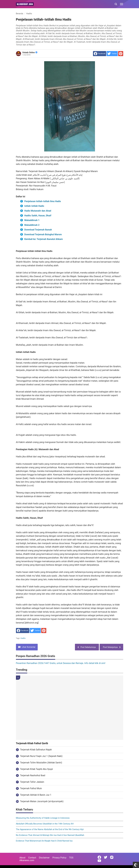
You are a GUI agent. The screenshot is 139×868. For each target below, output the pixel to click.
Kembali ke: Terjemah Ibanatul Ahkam (44, 239)
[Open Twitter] (106, 857)
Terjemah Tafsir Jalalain (32, 782)
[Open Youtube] (99, 861)
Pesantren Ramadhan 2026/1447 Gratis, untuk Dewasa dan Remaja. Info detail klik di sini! (61, 663)
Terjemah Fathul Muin (31, 788)
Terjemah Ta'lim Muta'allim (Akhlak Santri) (41, 763)
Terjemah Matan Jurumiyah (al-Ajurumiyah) (42, 801)
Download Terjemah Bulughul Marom (43, 234)
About (23, 858)
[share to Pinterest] (121, 54)
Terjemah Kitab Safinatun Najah (36, 750)
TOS (71, 858)
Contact (32, 858)
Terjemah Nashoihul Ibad (33, 775)
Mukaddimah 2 (32, 225)
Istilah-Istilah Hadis (34, 206)
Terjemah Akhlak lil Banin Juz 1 (36, 795)
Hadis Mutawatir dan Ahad (38, 211)
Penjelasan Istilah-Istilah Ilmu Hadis (43, 201)
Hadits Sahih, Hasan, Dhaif (38, 216)
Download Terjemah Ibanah (38, 230)
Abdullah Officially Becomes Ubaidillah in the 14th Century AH (45, 824)
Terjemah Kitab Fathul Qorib (32, 743)
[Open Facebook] (99, 857)
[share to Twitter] (112, 54)
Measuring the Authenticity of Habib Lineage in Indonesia (43, 818)
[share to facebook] (100, 54)
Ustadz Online (30, 52)
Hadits (23, 638)
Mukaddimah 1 (32, 220)
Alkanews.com (27, 860)
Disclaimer (44, 858)
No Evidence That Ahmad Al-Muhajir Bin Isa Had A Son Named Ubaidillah (50, 835)
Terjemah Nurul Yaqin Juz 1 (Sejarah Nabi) (41, 756)
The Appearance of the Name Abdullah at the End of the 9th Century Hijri (50, 829)
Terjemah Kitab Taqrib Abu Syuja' (37, 769)
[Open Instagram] (112, 857)
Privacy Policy (59, 858)
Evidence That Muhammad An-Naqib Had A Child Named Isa (44, 841)
